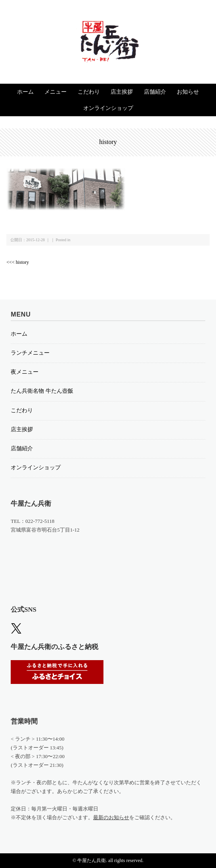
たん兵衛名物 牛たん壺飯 (42, 391)
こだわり (89, 92)
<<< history (18, 262)
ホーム (25, 92)
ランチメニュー (30, 353)
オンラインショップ (108, 108)
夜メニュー (25, 372)
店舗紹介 (155, 92)
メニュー (55, 92)
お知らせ (188, 92)
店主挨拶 (122, 92)
